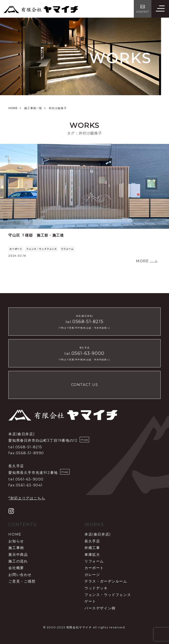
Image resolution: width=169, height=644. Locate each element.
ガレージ (92, 575)
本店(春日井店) (98, 534)
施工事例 (16, 548)
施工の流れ (18, 561)
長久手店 (92, 541)
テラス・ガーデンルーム (106, 581)
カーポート (16, 249)
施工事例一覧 (33, 108)
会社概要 (16, 568)
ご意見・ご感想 (22, 581)
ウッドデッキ (96, 588)
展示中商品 (18, 555)
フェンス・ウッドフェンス (41, 249)
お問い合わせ (20, 575)
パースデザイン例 (100, 608)
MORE (142, 261)
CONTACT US (85, 385)
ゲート (90, 601)
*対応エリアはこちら (27, 498)
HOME (13, 108)
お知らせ (16, 541)
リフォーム (67, 249)
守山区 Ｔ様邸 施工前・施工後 (36, 235)
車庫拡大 (92, 555)
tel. (84, 322)
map (84, 440)
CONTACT (143, 12)
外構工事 (92, 548)
